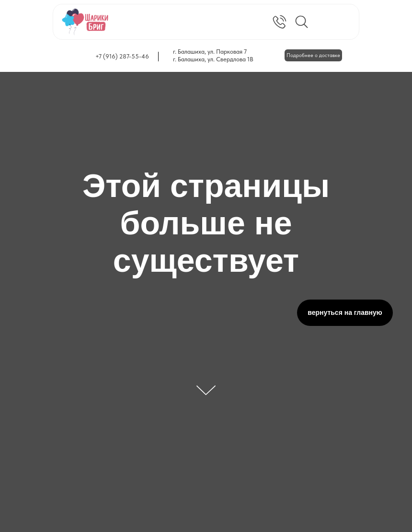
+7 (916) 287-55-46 (122, 56)
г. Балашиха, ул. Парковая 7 (210, 52)
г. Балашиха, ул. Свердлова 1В (213, 59)
